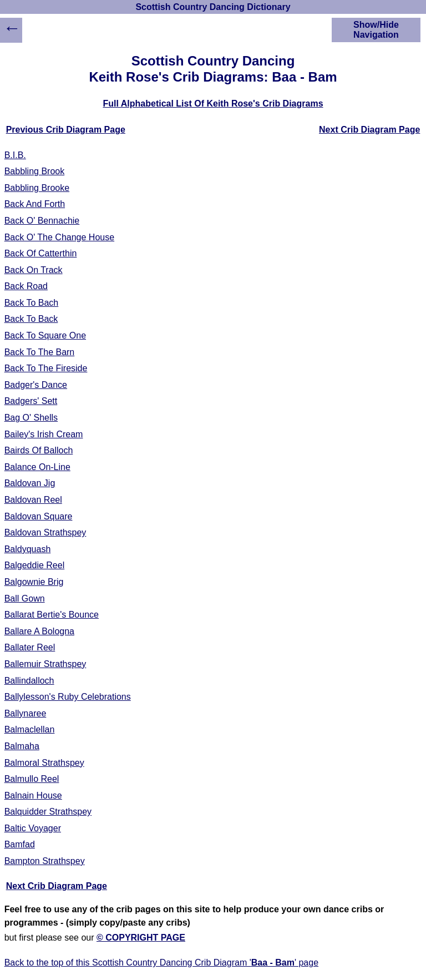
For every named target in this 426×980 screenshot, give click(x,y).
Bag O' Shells (31, 418)
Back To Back (31, 319)
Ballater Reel (30, 647)
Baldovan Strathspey (45, 532)
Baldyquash (28, 549)
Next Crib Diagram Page (369, 130)
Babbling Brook (35, 171)
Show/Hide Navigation (376, 30)
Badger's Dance (36, 385)
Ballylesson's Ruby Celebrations (68, 697)
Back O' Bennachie (42, 221)
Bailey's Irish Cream (44, 434)
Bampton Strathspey (45, 861)
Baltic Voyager (33, 828)
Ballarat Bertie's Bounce (52, 615)
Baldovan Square (39, 516)
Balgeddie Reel (35, 565)
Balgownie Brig (34, 582)
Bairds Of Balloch (39, 450)
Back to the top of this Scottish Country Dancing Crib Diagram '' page (161, 963)
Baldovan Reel (33, 500)
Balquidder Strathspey (48, 812)
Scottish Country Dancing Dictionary (213, 7)
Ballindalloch (29, 681)
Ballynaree (26, 713)
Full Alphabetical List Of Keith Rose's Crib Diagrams (213, 103)
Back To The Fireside (46, 368)
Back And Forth (35, 204)
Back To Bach (32, 303)
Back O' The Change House (59, 237)
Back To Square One (45, 335)
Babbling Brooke (37, 188)
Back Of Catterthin (41, 253)
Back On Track (34, 270)
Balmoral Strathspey (44, 763)
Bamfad (20, 844)
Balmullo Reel (32, 779)
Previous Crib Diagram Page (66, 130)
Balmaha (22, 746)
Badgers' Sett (31, 401)
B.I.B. (15, 155)
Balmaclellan (30, 729)
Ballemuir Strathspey (45, 664)
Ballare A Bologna (39, 631)
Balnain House (33, 795)
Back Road (26, 286)
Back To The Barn (40, 352)
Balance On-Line (37, 467)
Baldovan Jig (30, 483)
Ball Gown (25, 598)
